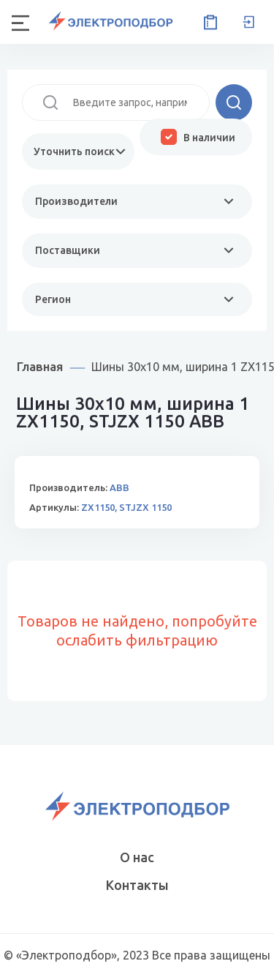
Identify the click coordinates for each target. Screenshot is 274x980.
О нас (137, 857)
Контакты (137, 885)
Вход (248, 22)
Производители (76, 201)
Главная (40, 366)
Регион (53, 299)
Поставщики (68, 250)
